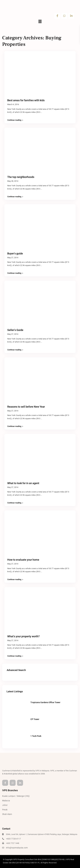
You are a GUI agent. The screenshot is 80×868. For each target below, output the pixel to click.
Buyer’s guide (15, 253)
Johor (5, 805)
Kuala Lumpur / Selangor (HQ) (16, 796)
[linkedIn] (20, 783)
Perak (5, 810)
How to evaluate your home (23, 560)
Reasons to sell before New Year (26, 407)
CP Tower (35, 719)
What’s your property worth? (23, 636)
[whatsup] (13, 783)
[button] (40, 22)
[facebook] (5, 783)
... (41, 112)
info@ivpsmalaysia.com (17, 848)
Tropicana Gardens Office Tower (45, 702)
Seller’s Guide (15, 330)
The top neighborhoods (21, 177)
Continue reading (15, 120)
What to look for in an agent (23, 483)
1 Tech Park (36, 736)
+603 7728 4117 (13, 839)
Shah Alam (7, 814)
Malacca (6, 801)
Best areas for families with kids (26, 100)
